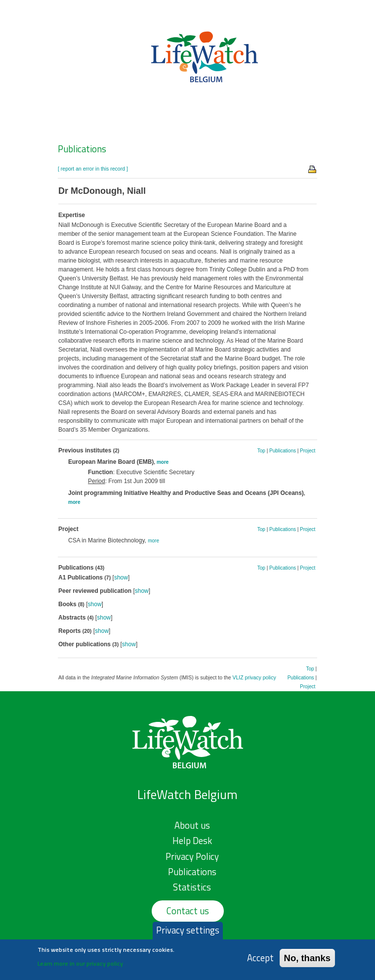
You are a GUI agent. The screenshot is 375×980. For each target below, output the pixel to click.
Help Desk (192, 841)
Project (308, 451)
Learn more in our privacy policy (80, 966)
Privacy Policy (192, 856)
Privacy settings (188, 933)
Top (261, 451)
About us (192, 825)
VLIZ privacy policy (254, 677)
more (163, 462)
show (121, 578)
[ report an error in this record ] (93, 169)
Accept (260, 961)
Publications (82, 149)
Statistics (192, 887)
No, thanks (308, 961)
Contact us (188, 911)
